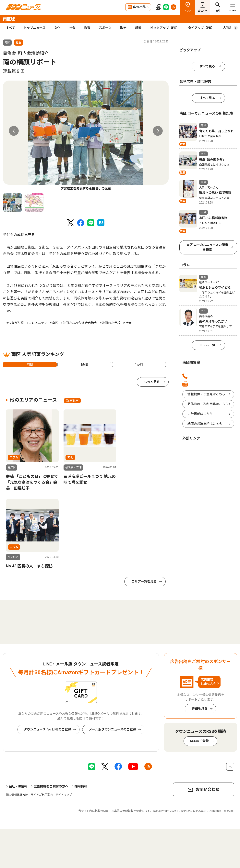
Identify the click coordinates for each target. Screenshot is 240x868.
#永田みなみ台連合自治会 (79, 323)
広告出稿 (139, 7)
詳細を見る (199, 709)
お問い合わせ (208, 789)
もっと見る (152, 382)
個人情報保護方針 (17, 795)
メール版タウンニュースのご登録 (112, 729)
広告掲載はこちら (200, 414)
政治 (123, 28)
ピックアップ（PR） (165, 28)
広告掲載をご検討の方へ (51, 786)
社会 (72, 28)
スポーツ (105, 28)
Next (158, 131)
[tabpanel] (86, 136)
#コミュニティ (37, 323)
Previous (14, 131)
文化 (57, 28)
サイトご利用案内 (42, 795)
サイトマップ (64, 795)
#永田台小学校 (110, 323)
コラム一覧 (207, 345)
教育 (87, 28)
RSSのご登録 (199, 741)
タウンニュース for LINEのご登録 (47, 729)
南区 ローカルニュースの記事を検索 (207, 247)
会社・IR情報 (18, 786)
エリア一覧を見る (144, 581)
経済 (138, 28)
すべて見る (207, 66)
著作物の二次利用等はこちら (208, 404)
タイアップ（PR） (201, 28)
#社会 (127, 323)
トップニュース (35, 28)
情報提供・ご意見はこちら (206, 394)
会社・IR (203, 11)
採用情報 (81, 786)
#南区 (54, 323)
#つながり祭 (15, 323)
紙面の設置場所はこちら (205, 424)
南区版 (9, 19)
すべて (10, 28)
